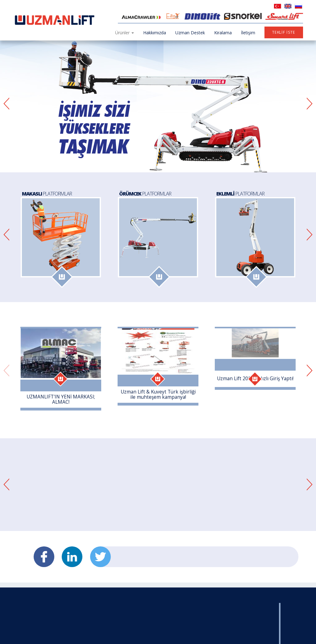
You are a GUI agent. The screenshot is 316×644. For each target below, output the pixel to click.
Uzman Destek (190, 33)
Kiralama (223, 33)
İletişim (248, 33)
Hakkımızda (155, 33)
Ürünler (125, 33)
